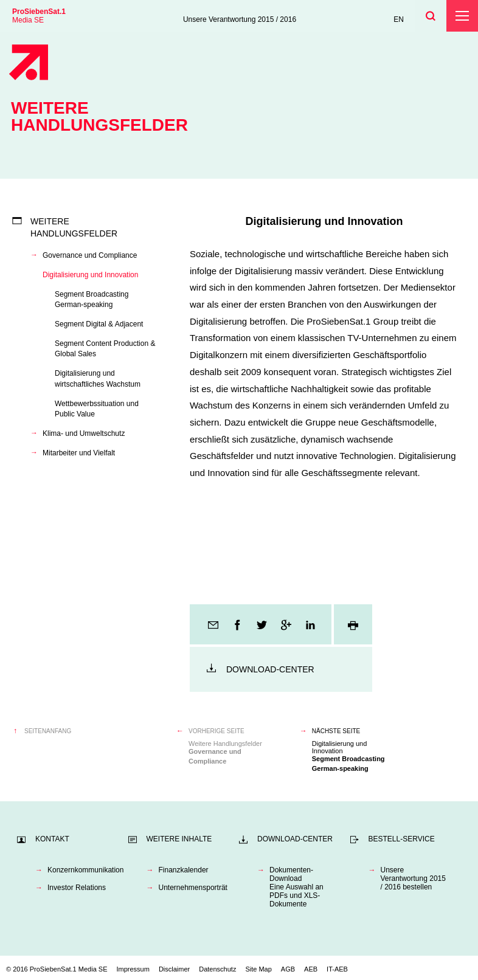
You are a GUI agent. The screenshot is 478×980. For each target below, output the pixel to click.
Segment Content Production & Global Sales (105, 349)
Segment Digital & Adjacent (99, 324)
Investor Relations (77, 888)
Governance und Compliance (90, 255)
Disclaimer (174, 969)
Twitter (263, 624)
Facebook (238, 624)
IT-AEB (337, 969)
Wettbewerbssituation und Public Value (97, 409)
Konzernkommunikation (82, 870)
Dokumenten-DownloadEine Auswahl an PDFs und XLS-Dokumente (296, 887)
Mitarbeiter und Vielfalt (79, 453)
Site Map (258, 969)
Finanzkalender (184, 870)
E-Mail (214, 624)
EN (399, 19)
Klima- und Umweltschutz (84, 433)
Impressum (133, 969)
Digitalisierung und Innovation (90, 275)
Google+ (287, 624)
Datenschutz (217, 969)
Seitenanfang (48, 731)
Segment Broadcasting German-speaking (92, 299)
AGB (288, 969)
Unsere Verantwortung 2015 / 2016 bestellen (413, 878)
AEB (311, 969)
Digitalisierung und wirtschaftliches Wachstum (98, 378)
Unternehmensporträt (193, 888)
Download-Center (270, 669)
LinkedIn (311, 624)
